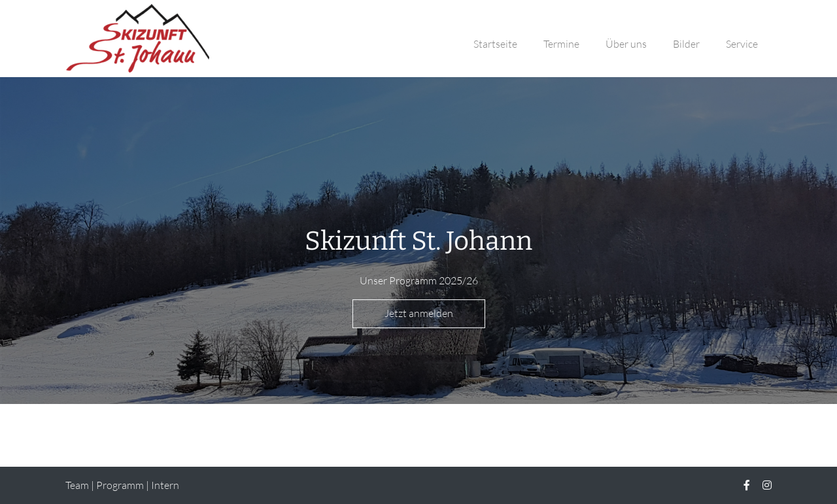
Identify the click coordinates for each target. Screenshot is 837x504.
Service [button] (742, 44)
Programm (120, 485)
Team (77, 485)
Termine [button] (561, 44)
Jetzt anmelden (419, 313)
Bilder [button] (686, 44)
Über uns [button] (626, 44)
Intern (165, 485)
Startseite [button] (495, 44)
